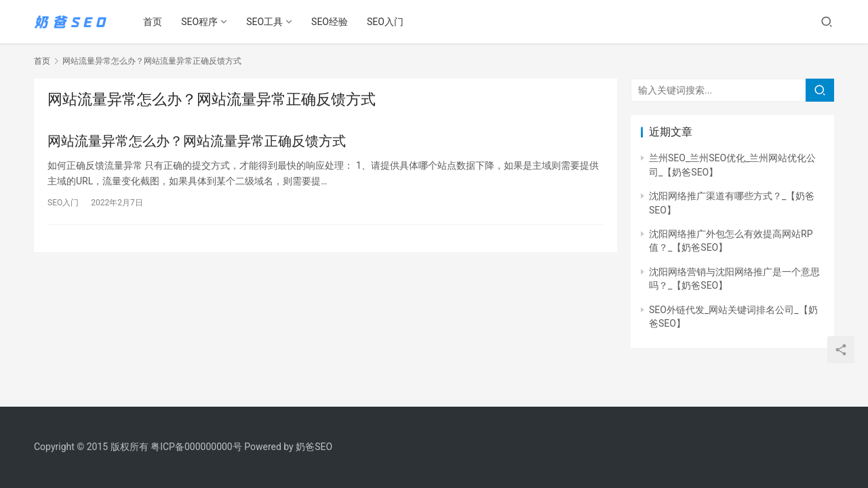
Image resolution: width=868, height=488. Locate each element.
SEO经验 (330, 22)
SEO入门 (386, 22)
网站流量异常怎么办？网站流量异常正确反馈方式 (197, 141)
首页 (153, 22)
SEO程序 (200, 22)
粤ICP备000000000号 (196, 447)
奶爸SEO (314, 447)
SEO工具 (265, 22)
